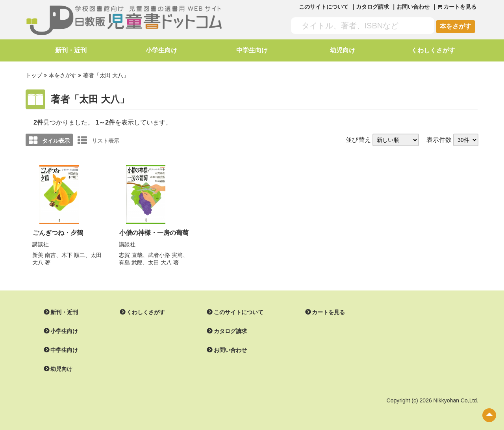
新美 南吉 (44, 254)
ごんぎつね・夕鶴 (58, 232)
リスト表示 (98, 140)
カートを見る (328, 311)
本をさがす (456, 26)
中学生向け (252, 50)
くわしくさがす (433, 50)
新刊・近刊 (71, 50)
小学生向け (161, 50)
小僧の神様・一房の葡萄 (154, 232)
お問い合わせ (413, 7)
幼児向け (343, 50)
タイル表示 (49, 140)
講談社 (41, 244)
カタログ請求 (372, 7)
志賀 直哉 (131, 254)
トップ (34, 75)
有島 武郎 (131, 262)
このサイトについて (324, 7)
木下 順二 (73, 254)
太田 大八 (160, 262)
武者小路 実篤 (165, 254)
